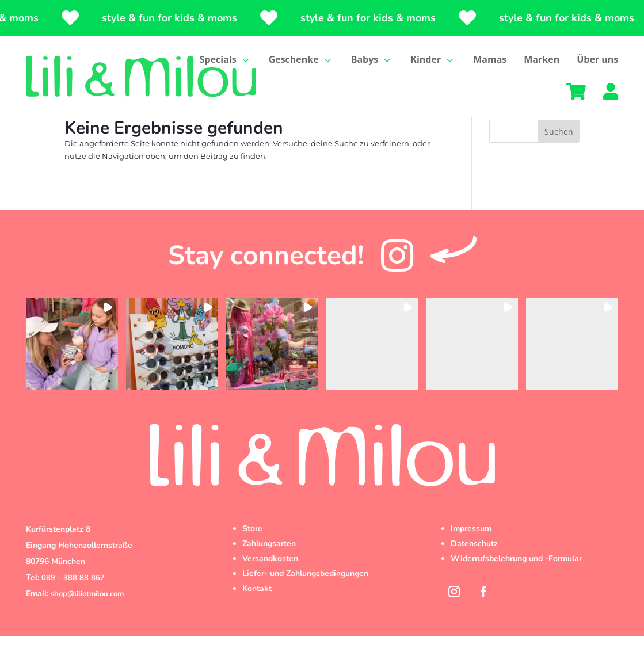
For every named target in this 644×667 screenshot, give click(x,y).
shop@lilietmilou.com (87, 625)
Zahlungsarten (269, 575)
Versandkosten (270, 590)
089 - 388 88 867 (73, 609)
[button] (72, 375)
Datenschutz (474, 575)
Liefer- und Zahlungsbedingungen (305, 605)
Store (252, 560)
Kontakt (257, 620)
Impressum (471, 560)
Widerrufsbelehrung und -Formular (516, 590)
